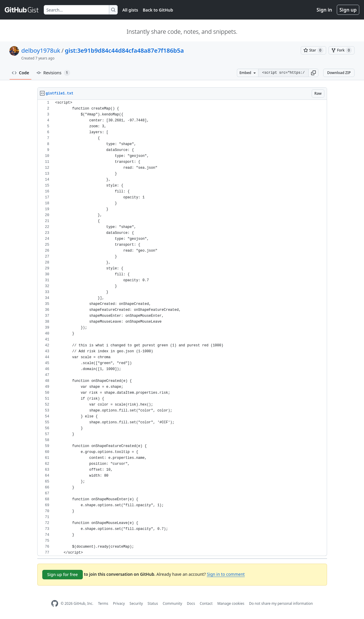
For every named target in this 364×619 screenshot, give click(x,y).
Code (21, 73)
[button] (313, 73)
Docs (191, 603)
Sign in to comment (226, 574)
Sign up (348, 10)
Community (172, 603)
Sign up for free (63, 574)
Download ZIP (339, 73)
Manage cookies (231, 603)
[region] (182, 328)
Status (153, 603)
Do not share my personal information (281, 603)
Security (136, 603)
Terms (103, 603)
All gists (130, 10)
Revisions (53, 73)
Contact (206, 603)
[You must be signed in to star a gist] (313, 50)
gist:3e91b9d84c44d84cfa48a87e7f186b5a (124, 50)
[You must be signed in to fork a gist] (342, 50)
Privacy (119, 603)
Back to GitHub (158, 10)
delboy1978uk (41, 50)
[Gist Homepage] (22, 10)
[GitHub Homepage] (55, 603)
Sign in (324, 10)
